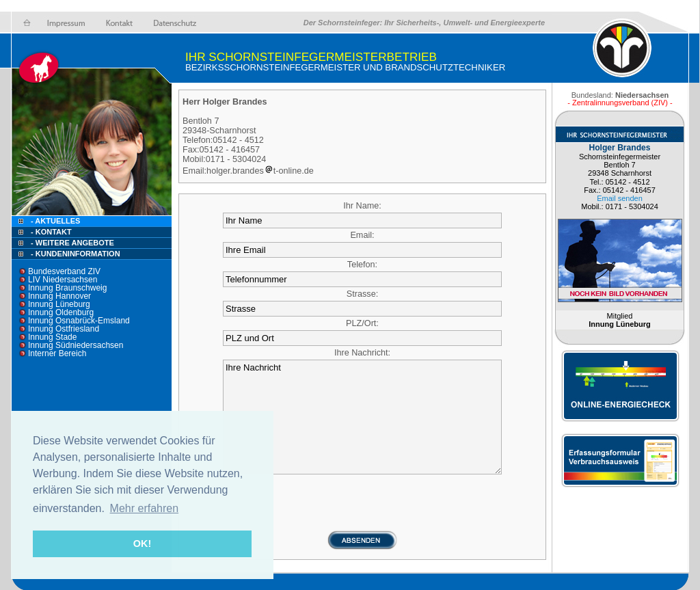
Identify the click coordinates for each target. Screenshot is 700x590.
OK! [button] (142, 544)
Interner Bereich (57, 353)
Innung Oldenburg (61, 312)
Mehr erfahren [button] (145, 508)
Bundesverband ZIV (64, 271)
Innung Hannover (59, 296)
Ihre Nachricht (362, 417)
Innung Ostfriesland (64, 329)
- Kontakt (50, 232)
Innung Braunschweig (67, 288)
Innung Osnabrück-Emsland (79, 321)
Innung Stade (52, 337)
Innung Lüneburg (59, 304)
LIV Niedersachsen (63, 280)
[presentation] (362, 503)
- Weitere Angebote (72, 243)
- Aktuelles (54, 221)
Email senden (620, 198)
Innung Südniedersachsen (76, 345)
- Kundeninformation (76, 254)
